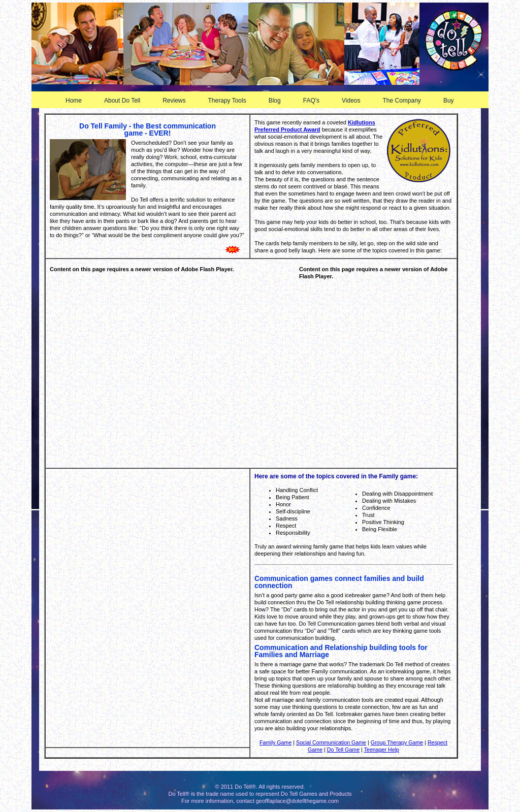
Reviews (178, 100)
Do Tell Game (343, 750)
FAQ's (315, 100)
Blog (279, 100)
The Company (406, 100)
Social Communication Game (331, 742)
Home (74, 101)
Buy (453, 100)
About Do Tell (126, 100)
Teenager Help (382, 750)
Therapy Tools (231, 100)
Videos (355, 100)
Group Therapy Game (397, 742)
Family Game (275, 742)
